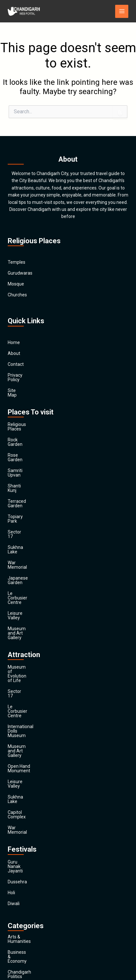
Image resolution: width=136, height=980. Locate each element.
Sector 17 (17, 492)
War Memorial (22, 513)
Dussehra (17, 725)
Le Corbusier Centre (28, 535)
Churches (17, 295)
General (16, 867)
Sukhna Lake (21, 502)
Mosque (16, 284)
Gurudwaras (20, 273)
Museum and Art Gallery (32, 557)
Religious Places (24, 415)
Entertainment (22, 845)
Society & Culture (25, 911)
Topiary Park (20, 481)
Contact (16, 364)
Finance (16, 856)
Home (14, 342)
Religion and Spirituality (31, 900)
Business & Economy (29, 791)
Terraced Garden (25, 470)
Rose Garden (21, 437)
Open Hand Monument (31, 641)
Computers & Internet (30, 823)
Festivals (17, 921)
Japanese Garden (26, 524)
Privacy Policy (21, 375)
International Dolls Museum (35, 619)
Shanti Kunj (19, 459)
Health (14, 878)
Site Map (17, 386)
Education (18, 834)
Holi (11, 736)
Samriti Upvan (22, 448)
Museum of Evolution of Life (36, 586)
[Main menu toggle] (122, 11)
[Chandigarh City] (24, 11)
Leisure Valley (22, 546)
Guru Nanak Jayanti (27, 714)
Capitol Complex (24, 673)
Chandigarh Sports (27, 813)
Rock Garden (21, 426)
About (14, 353)
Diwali (14, 747)
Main (13, 943)
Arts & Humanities (26, 780)
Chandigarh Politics (27, 802)
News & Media (22, 889)
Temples (17, 262)
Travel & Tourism (25, 932)
